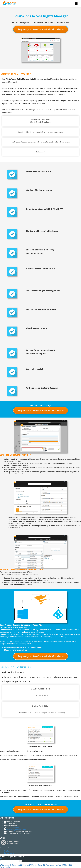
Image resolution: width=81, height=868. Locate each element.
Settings (25, 865)
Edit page (5, 865)
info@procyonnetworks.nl (16, 830)
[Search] (21, 861)
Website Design (36, 865)
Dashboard (15, 865)
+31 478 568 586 (13, 828)
